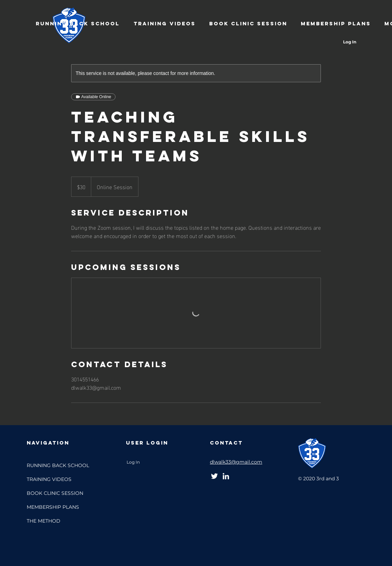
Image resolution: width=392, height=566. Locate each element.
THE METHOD (44, 521)
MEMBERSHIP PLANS (53, 507)
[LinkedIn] (226, 476)
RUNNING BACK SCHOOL (58, 465)
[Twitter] (214, 476)
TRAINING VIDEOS (49, 479)
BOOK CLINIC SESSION (55, 493)
